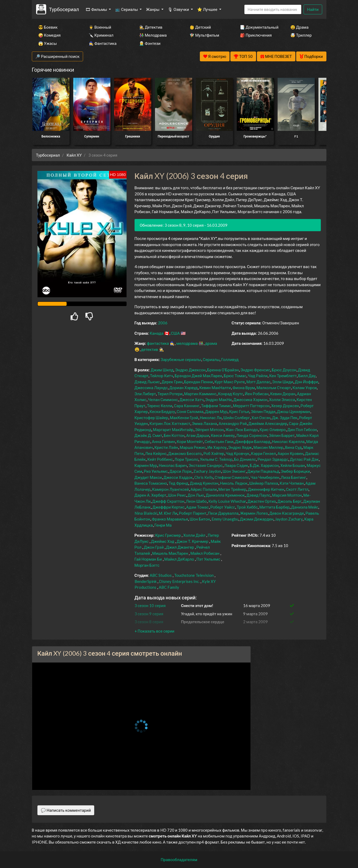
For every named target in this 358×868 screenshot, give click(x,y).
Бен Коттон (174, 435)
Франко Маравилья (170, 519)
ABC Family (169, 587)
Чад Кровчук (238, 453)
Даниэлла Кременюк (225, 495)
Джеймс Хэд (163, 541)
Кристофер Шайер (151, 418)
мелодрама (187, 343)
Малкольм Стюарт (274, 388)
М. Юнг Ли (168, 513)
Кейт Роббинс (160, 459)
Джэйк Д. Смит (148, 435)
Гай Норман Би (148, 559)
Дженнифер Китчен (266, 489)
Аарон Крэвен (291, 453)
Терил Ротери (170, 394)
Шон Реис (177, 495)
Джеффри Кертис (168, 507)
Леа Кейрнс (156, 453)
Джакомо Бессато (185, 453)
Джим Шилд (162, 370)
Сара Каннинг (187, 406)
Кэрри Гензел (264, 453)
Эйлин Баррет (282, 435)
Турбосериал (64, 9)
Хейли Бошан (293, 465)
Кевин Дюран (283, 394)
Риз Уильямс (156, 471)
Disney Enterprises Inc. (179, 581)
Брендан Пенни (199, 382)
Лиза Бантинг (294, 477)
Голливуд (230, 359)
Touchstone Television (194, 575)
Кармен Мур (146, 465)
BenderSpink (146, 581)
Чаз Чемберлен (265, 477)
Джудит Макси (148, 477)
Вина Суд (293, 447)
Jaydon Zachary (289, 519)
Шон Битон (200, 519)
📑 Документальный (258, 27)
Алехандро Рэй (233, 423)
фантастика (158, 343)
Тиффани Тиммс (216, 406)
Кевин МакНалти (215, 388)
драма (211, 343)
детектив (150, 349)
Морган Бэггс (147, 565)
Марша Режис (193, 447)
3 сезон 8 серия (149, 622)
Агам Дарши (198, 435)
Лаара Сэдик (236, 465)
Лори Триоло (186, 459)
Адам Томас (198, 507)
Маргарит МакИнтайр (173, 429)
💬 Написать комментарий (66, 810)
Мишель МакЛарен (170, 553)
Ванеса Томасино (151, 483)
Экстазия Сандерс (206, 465)
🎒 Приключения (256, 35)
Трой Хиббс (247, 507)
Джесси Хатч (191, 399)
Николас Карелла (288, 441)
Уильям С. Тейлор (216, 459)
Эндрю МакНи (218, 399)
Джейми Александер (268, 423)
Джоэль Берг (289, 501)
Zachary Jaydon (207, 471)
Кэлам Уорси (305, 388)
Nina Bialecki (146, 513)
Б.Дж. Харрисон (264, 465)
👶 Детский (200, 27)
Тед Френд (178, 483)
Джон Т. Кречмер (193, 541)
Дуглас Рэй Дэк (304, 459)
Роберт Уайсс (223, 507)
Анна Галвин (163, 441)
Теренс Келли (160, 406)
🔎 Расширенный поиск (57, 56)
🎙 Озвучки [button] (179, 9)
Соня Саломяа (190, 411)
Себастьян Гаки (219, 441)
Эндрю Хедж (240, 447)
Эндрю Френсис (255, 370)
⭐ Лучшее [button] (208, 9)
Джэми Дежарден (257, 519)
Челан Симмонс (163, 399)
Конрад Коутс (231, 394)
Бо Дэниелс (245, 459)
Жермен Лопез (254, 513)
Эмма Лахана (204, 423)
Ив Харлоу (217, 447)
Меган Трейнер (232, 489)
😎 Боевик (48, 27)
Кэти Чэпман (292, 483)
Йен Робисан (257, 394)
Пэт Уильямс (208, 559)
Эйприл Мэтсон (209, 429)
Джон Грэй (154, 547)
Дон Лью (196, 495)
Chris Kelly (204, 477)
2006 (163, 323)
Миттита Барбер (274, 507)
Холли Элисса (282, 399)
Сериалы (211, 359)
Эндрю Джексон (190, 370)
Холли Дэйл (194, 535)
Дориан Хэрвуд (184, 388)
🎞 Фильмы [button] (97, 9)
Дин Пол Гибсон (302, 429)
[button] (154, 631)
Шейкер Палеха (264, 483)
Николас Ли (211, 418)
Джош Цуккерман (294, 411)
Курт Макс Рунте (230, 382)
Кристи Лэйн (166, 447)
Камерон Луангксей (171, 489)
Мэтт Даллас (258, 382)
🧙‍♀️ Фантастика (103, 43)
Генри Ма (163, 525)
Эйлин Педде (263, 411)
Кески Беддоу (162, 411)
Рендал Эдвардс (273, 459)
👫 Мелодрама (153, 35)
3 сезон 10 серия (150, 605)
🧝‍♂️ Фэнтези (150, 43)
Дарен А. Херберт (150, 495)
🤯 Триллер (301, 35)
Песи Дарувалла (223, 513)
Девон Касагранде (287, 513)
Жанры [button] (153, 9)
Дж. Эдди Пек (285, 418)
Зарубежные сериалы (181, 359)
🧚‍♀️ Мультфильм (204, 35)
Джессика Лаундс (151, 388)
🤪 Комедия (49, 35)
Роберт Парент (193, 513)
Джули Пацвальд (263, 471)
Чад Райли (258, 376)
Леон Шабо (196, 501)
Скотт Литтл (297, 489)
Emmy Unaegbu (225, 519)
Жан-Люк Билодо (242, 429)
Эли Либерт (145, 394)
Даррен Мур (216, 411)
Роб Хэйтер (214, 453)
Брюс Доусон (284, 370)
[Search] (273, 9)
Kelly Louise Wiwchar (227, 501)
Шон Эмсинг (234, 471)
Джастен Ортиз (262, 501)
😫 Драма (299, 27)
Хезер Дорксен (285, 406)
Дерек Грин (172, 382)
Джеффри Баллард (253, 441)
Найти (313, 9)
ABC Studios (161, 575)
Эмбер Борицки (295, 471)
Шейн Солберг (236, 418)
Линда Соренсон (252, 435)
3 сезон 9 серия (149, 614)
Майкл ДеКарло (179, 559)
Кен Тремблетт (283, 376)
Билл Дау (307, 376)
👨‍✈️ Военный (100, 27)
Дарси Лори (180, 471)
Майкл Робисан (205, 553)
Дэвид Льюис (147, 382)
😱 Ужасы (48, 43)
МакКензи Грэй (184, 418)
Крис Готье (239, 411)
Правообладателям (179, 860)
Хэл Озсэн (261, 418)
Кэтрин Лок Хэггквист (170, 423)
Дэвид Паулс (258, 495)
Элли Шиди (282, 382)
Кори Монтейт (190, 441)
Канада (157, 333)
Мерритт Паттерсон (251, 406)
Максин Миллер (268, 447)
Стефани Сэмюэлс (232, 477)
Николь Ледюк (234, 483)
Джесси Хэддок (178, 477)
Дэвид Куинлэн (204, 483)
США (175, 333)
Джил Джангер (180, 547)
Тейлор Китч (161, 376)
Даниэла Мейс (305, 507)
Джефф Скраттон (168, 501)
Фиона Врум (244, 388)
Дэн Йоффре (307, 382)
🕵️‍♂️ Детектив (151, 27)
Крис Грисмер (168, 535)
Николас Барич (173, 465)
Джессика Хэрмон (250, 399)
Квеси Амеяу (223, 435)
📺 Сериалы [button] (127, 9)
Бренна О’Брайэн (223, 370)
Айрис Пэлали (204, 489)
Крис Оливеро (273, 429)
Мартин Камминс (200, 394)
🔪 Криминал (101, 35)
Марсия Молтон (287, 495)
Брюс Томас (235, 376)
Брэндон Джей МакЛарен (198, 376)
